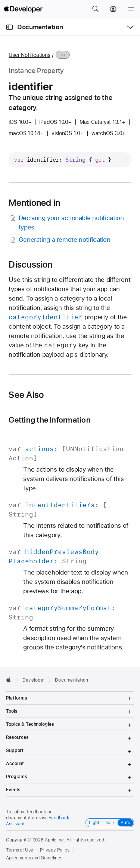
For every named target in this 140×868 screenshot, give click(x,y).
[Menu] (131, 9)
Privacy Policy (55, 850)
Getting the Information (49, 420)
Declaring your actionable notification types (66, 222)
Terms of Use (20, 850)
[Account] (113, 9)
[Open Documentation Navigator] (10, 27)
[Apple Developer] (23, 9)
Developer (34, 680)
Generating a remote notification (59, 240)
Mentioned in (34, 203)
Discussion (30, 265)
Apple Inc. (55, 840)
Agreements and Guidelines (34, 858)
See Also (26, 395)
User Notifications (29, 55)
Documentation (40, 27)
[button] (95, 9)
